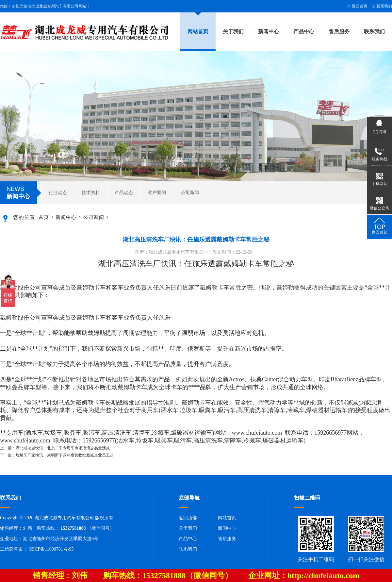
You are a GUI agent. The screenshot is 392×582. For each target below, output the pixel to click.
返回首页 (360, 6)
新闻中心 (269, 32)
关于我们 (233, 32)
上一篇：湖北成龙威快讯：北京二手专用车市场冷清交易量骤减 (55, 448)
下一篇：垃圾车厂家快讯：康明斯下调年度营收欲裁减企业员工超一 (59, 455)
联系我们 (384, 6)
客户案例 (157, 193)
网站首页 (198, 32)
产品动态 (124, 193)
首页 (44, 217)
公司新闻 (190, 193)
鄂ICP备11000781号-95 (51, 549)
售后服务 (339, 32)
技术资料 (91, 193)
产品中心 (304, 32)
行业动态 (58, 193)
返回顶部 (188, 518)
